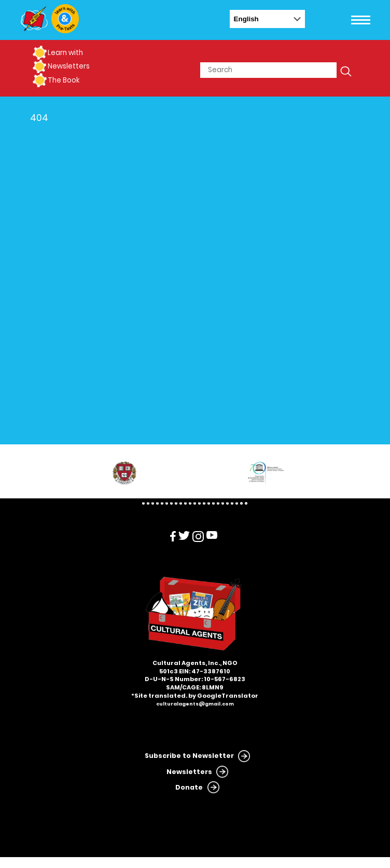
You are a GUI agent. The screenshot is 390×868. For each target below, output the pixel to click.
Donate (189, 787)
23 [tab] (246, 503)
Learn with (65, 53)
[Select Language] (267, 19)
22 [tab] (241, 503)
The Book (64, 80)
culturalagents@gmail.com (195, 704)
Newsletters (69, 66)
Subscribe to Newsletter (189, 756)
